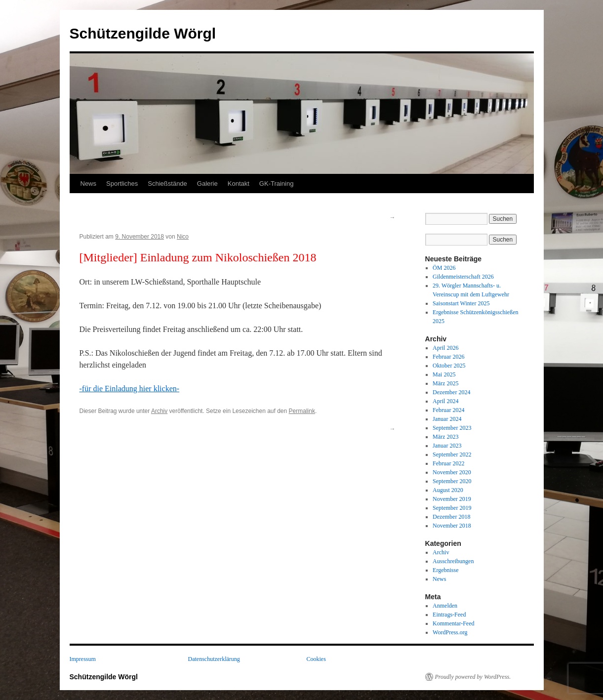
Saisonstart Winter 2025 (461, 303)
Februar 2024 (448, 410)
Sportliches (122, 184)
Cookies (316, 659)
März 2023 (445, 437)
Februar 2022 (448, 463)
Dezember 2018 (451, 517)
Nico (183, 237)
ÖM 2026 (444, 268)
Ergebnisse (445, 570)
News (89, 184)
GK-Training (277, 184)
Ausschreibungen (453, 561)
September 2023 (452, 428)
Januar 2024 (447, 419)
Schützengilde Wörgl (143, 33)
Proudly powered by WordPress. (473, 677)
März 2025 (445, 383)
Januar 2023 (447, 446)
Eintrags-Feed (449, 615)
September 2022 (452, 454)
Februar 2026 (448, 357)
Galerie (207, 184)
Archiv (159, 411)
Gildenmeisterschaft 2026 (463, 277)
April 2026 (445, 348)
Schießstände (167, 184)
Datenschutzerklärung (214, 659)
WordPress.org (450, 632)
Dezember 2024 (451, 392)
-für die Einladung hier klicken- (130, 389)
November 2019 (452, 499)
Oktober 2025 (449, 366)
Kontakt (239, 184)
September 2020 (452, 481)
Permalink (302, 411)
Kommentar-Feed (453, 623)
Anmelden (445, 606)
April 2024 (445, 401)
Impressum (83, 659)
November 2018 (452, 526)
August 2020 (448, 490)
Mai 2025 (444, 374)
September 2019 (452, 508)
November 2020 (452, 472)
